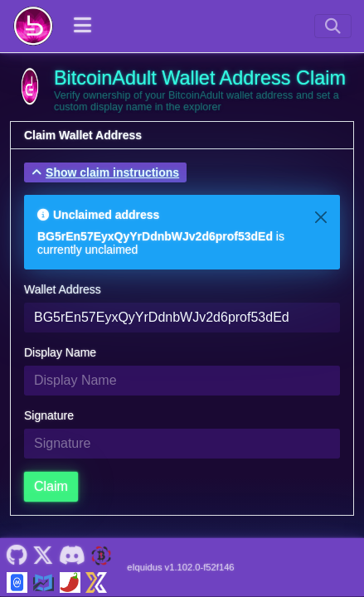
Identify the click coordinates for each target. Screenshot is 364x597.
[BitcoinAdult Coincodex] (44, 580)
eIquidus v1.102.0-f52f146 (180, 567)
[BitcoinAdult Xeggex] (97, 580)
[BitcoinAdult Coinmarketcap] (17, 580)
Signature (49, 415)
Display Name (60, 352)
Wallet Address (63, 289)
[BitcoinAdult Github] (17, 554)
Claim (51, 486)
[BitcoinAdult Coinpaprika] (70, 580)
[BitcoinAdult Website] (102, 554)
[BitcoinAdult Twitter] (43, 554)
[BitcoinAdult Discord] (72, 554)
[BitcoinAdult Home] (33, 26)
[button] (105, 172)
